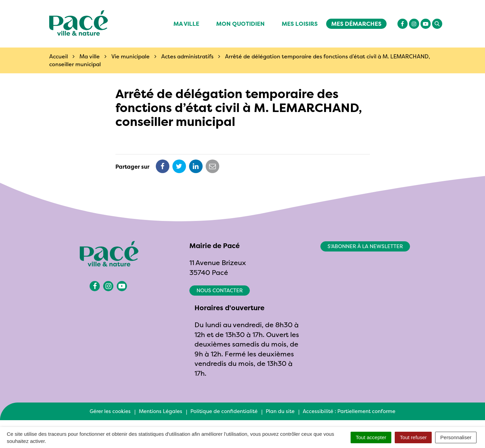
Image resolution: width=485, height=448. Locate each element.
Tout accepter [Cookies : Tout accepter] (371, 437)
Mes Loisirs (300, 24)
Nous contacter (220, 290)
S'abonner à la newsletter (365, 246)
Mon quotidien (240, 24)
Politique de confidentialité (224, 411)
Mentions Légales (161, 411)
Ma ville (186, 24)
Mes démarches (356, 24)
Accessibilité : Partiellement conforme (349, 411)
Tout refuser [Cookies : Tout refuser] (413, 437)
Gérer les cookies (110, 411)
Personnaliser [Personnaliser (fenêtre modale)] (456, 437)
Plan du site (280, 411)
